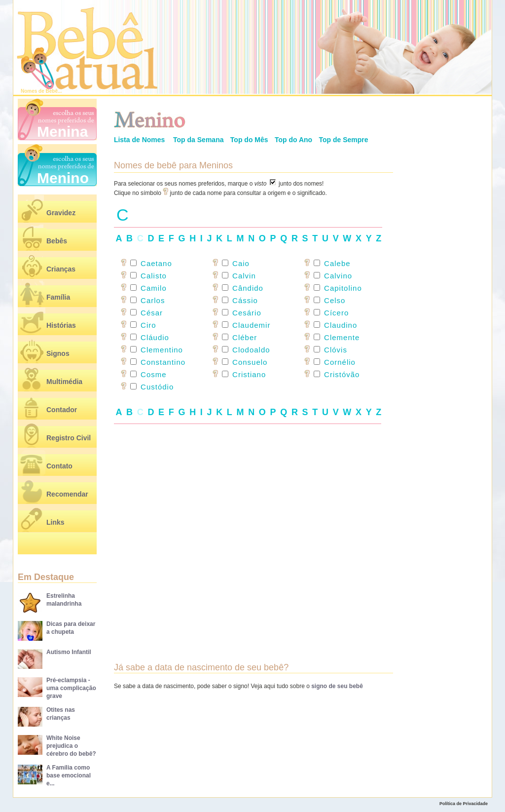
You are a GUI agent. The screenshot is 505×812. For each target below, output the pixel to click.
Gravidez (61, 213)
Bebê (52, 91)
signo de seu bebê (337, 686)
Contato (59, 466)
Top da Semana (198, 140)
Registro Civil (69, 438)
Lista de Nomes (139, 140)
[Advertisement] (253, 527)
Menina (62, 132)
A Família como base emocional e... (69, 775)
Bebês (57, 241)
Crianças (61, 269)
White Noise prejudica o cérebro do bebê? (71, 746)
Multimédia (64, 382)
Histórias (61, 325)
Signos (58, 353)
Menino (63, 178)
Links (55, 522)
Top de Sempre (343, 140)
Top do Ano (293, 140)
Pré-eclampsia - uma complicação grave (71, 688)
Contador (62, 410)
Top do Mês (249, 140)
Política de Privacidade (464, 804)
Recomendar (67, 494)
